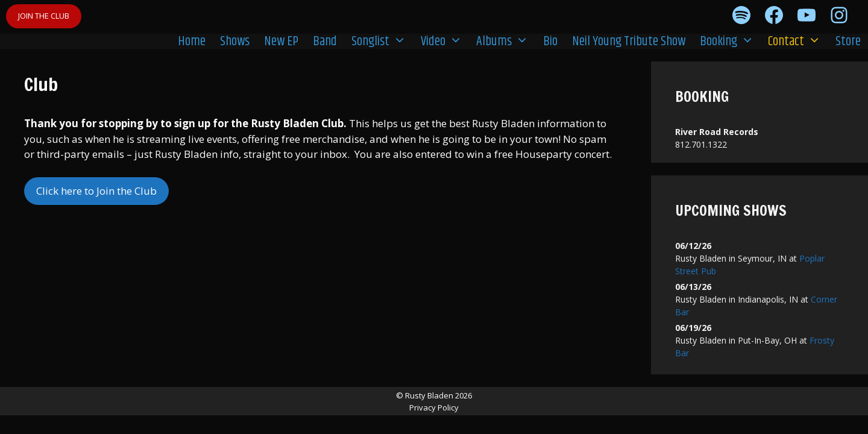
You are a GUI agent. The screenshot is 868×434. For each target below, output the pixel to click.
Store (848, 42)
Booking (731, 41)
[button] (401, 41)
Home (192, 42)
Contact (798, 41)
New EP (281, 42)
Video (445, 41)
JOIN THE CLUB (44, 16)
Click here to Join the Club (96, 191)
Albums (506, 41)
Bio (550, 42)
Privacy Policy (434, 407)
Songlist (382, 41)
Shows (235, 42)
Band (325, 42)
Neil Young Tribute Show (629, 42)
